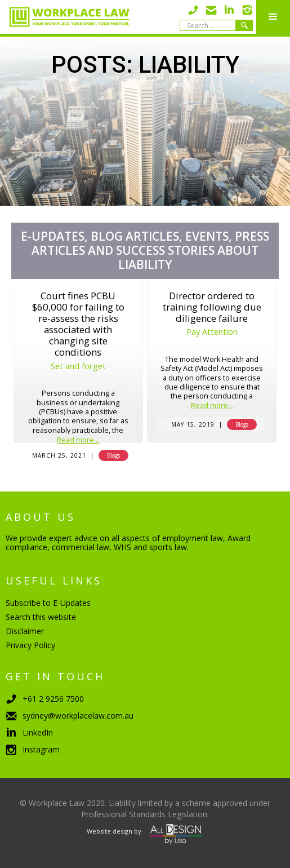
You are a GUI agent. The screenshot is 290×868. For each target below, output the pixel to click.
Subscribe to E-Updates (48, 603)
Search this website (41, 617)
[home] (65, 17)
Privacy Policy (30, 645)
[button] (273, 17)
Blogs (113, 455)
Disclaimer (25, 631)
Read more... (78, 440)
